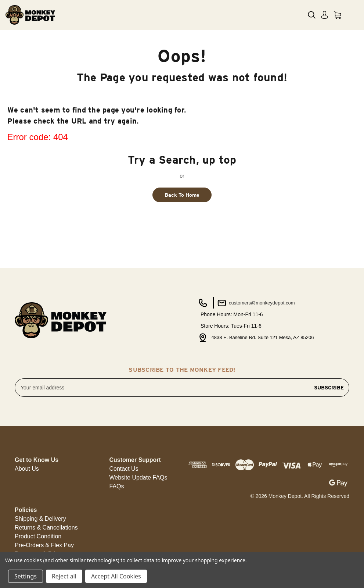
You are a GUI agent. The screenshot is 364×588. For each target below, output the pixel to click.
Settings (26, 576)
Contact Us (124, 469)
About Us (27, 469)
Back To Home (182, 195)
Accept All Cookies (116, 576)
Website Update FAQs (138, 477)
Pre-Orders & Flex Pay (44, 545)
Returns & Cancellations (46, 528)
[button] (27, 469)
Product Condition (38, 536)
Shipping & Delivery (40, 519)
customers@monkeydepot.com (255, 303)
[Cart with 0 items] (337, 15)
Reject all (64, 576)
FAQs (117, 486)
